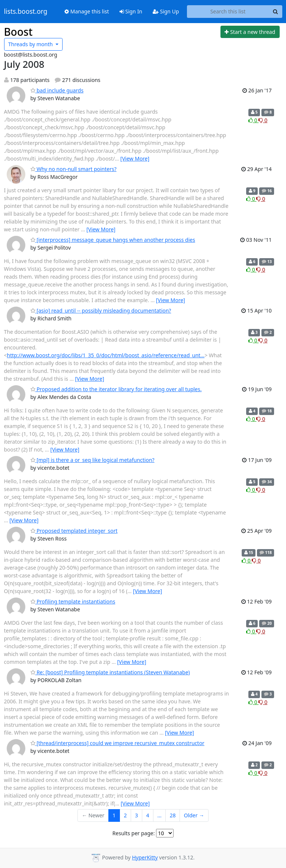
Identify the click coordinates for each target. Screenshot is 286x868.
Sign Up (166, 11)
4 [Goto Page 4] (147, 815)
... (159, 815)
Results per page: (134, 833)
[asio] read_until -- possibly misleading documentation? (101, 311)
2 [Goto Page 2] (125, 815)
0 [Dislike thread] (263, 120)
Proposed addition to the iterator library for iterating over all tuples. (116, 389)
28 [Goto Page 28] (173, 815)
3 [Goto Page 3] (136, 815)
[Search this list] (228, 12)
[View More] (135, 159)
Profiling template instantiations (73, 601)
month (31, 44)
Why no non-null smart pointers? (74, 169)
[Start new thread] (250, 32)
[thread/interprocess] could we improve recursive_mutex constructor (117, 743)
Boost (18, 32)
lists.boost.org (26, 12)
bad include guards (57, 90)
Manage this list (87, 11)
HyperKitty (145, 857)
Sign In (131, 11)
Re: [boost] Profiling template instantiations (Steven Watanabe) (110, 672)
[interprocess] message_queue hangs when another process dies (113, 240)
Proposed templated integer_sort (74, 531)
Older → (194, 815)
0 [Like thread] (253, 120)
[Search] (276, 12)
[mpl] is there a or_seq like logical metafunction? (93, 460)
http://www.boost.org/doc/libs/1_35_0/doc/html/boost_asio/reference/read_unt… (106, 355)
